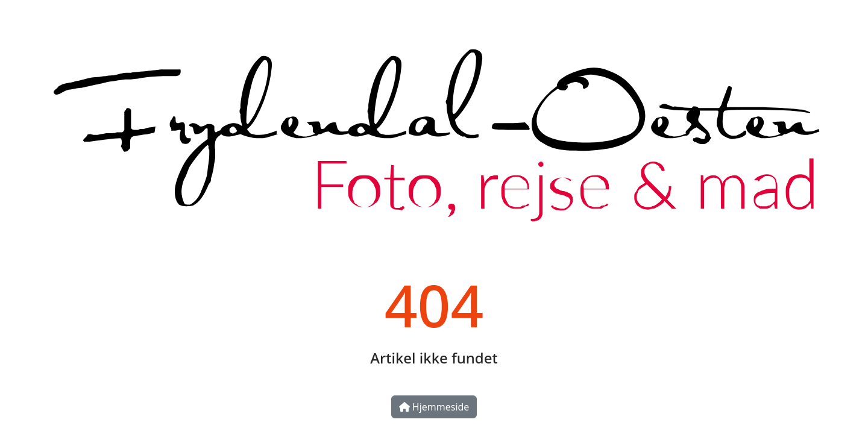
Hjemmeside (434, 407)
